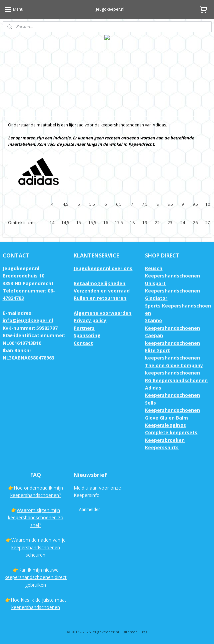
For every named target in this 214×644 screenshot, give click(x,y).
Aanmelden (90, 509)
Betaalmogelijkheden (99, 283)
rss (144, 632)
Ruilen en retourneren (100, 298)
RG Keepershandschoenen (176, 380)
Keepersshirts (162, 447)
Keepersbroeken (165, 440)
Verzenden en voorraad (102, 291)
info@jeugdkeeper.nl (28, 320)
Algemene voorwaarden (102, 313)
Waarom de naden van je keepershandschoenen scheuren (38, 547)
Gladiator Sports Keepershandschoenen (178, 305)
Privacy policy (90, 320)
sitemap (130, 632)
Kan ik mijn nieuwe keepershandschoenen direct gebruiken (36, 577)
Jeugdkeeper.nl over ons (103, 268)
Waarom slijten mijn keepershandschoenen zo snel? (36, 518)
